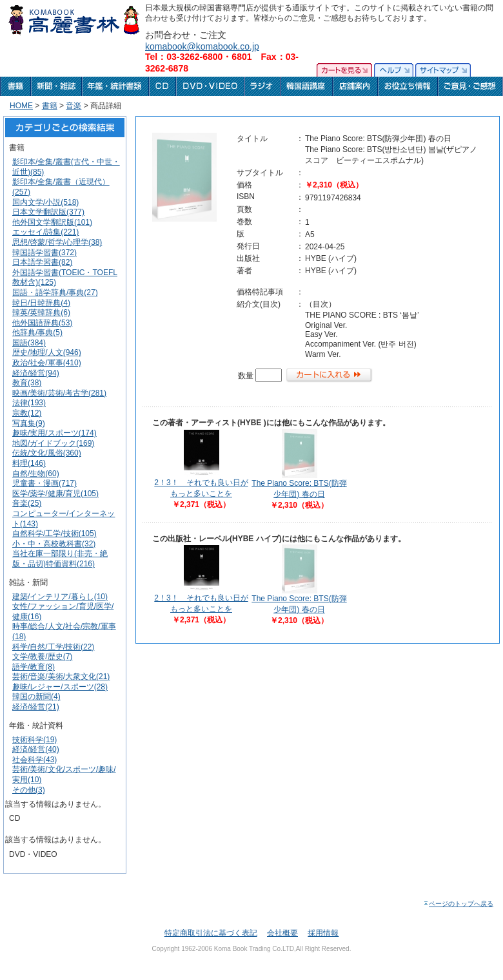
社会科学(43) (35, 760)
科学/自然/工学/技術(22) (53, 647)
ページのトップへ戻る (458, 904)
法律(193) (29, 403)
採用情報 (323, 933)
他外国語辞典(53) (42, 323)
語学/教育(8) (34, 667)
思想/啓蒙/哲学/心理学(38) (57, 242)
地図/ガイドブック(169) (53, 443)
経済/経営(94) (36, 373)
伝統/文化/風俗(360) (47, 453)
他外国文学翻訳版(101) (52, 222)
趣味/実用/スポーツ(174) (54, 433)
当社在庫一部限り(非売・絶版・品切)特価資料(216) (60, 559)
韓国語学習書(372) (44, 253)
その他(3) (29, 790)
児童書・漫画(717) (44, 483)
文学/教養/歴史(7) (42, 657)
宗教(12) (27, 413)
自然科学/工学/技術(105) (54, 533)
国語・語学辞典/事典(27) (55, 293)
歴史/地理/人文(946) (47, 352)
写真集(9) (29, 423)
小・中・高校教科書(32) (54, 544)
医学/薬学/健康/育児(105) (55, 494)
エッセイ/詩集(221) (45, 232)
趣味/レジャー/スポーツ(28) (60, 687)
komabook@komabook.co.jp (202, 46)
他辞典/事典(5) (37, 332)
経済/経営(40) (36, 749)
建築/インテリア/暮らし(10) (60, 597)
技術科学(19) (35, 740)
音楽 (74, 106)
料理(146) (29, 463)
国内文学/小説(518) (45, 202)
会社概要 (282, 933)
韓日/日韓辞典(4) (41, 303)
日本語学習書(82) (42, 262)
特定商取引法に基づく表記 (211, 933)
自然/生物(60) (36, 474)
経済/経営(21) (36, 707)
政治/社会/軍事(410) (47, 363)
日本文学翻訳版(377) (48, 212)
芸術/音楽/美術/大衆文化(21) (61, 677)
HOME (21, 106)
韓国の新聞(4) (36, 697)
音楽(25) (27, 503)
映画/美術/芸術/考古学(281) (59, 393)
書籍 (50, 106)
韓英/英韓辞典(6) (41, 312)
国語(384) (29, 343)
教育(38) (27, 383)
